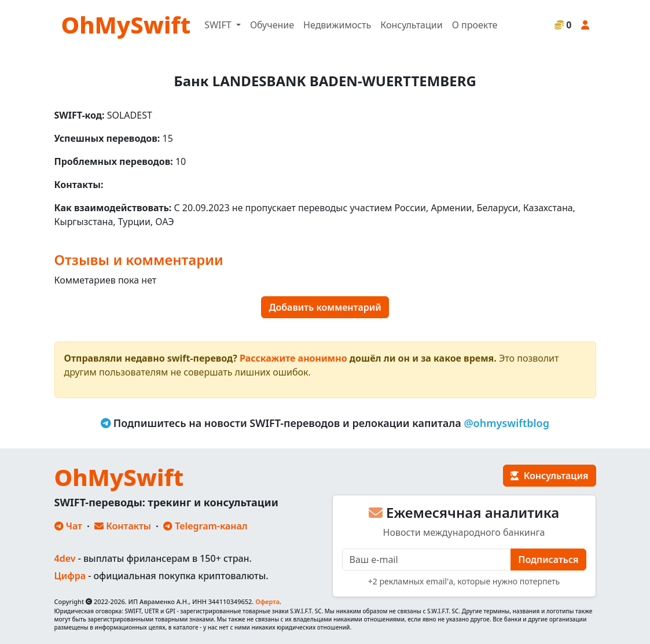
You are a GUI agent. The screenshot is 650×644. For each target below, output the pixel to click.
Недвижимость (337, 25)
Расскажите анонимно (293, 358)
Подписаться (548, 560)
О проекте (475, 25)
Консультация (549, 476)
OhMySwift (126, 25)
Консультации (411, 25)
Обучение (272, 25)
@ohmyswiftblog (506, 423)
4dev (65, 558)
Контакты (123, 526)
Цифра (70, 576)
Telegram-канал (205, 526)
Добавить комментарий (325, 307)
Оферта (267, 601)
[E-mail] (427, 560)
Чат (68, 526)
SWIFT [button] (219, 25)
